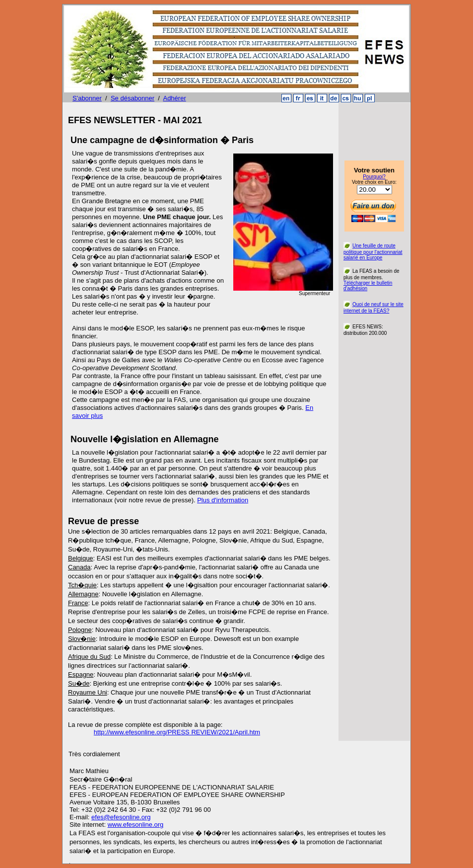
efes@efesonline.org (121, 817)
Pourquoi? (374, 177)
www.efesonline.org (136, 825)
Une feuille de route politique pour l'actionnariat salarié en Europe (373, 252)
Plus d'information (223, 500)
